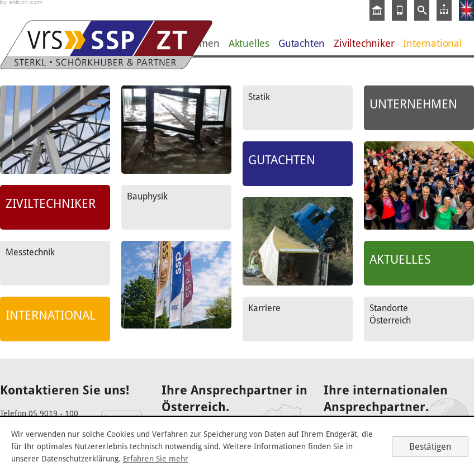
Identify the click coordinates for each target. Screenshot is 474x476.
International (432, 43)
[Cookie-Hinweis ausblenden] (430, 447)
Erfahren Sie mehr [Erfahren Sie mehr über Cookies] (156, 459)
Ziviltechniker (364, 43)
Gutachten (302, 43)
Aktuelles (249, 43)
